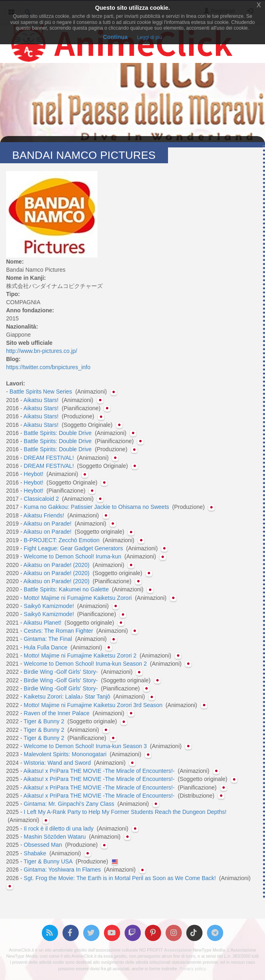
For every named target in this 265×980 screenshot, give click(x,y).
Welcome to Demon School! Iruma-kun (73, 556)
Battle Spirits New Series (42, 392)
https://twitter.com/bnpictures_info (48, 367)
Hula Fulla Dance (46, 647)
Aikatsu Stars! (42, 400)
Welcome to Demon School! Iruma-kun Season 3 (86, 746)
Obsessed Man (44, 845)
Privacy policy (192, 969)
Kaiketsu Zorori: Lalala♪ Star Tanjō (68, 697)
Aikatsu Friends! (45, 515)
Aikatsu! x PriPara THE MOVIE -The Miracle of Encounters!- (100, 771)
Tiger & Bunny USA (49, 861)
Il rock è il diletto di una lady (60, 829)
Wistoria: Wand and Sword (58, 763)
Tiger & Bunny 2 (45, 721)
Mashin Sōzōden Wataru (56, 837)
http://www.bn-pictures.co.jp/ (42, 351)
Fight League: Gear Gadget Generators (74, 548)
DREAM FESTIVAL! (50, 458)
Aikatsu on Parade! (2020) (57, 565)
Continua (115, 37)
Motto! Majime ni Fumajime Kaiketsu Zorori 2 (81, 655)
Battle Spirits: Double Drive (59, 433)
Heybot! (34, 474)
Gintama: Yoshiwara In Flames (63, 870)
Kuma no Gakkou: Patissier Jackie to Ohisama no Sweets (97, 507)
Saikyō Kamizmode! (50, 606)
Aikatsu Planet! (43, 623)
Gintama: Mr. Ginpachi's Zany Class (70, 804)
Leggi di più (150, 37)
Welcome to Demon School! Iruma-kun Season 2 (86, 664)
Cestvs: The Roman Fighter (59, 631)
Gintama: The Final (49, 639)
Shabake (36, 853)
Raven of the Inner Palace (58, 713)
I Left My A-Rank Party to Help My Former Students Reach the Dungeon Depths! (125, 812)
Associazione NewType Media (194, 950)
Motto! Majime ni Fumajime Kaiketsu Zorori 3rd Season (94, 705)
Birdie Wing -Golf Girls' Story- (62, 672)
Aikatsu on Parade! (48, 524)
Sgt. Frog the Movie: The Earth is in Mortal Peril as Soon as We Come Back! (121, 878)
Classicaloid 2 (42, 499)
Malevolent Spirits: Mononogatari (66, 754)
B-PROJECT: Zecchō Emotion (63, 540)
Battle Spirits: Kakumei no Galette (67, 589)
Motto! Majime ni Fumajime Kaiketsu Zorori (79, 598)
